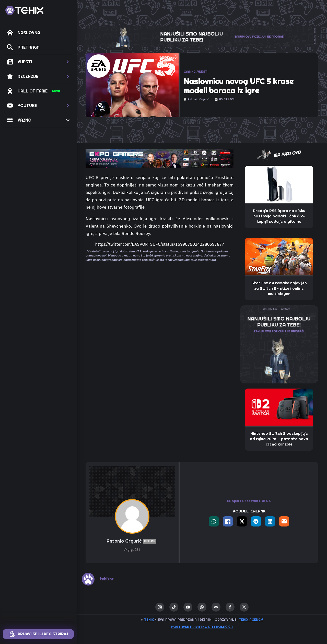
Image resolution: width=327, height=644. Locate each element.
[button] (38, 62)
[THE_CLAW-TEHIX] (202, 36)
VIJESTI (203, 72)
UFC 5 (266, 501)
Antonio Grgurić (132, 541)
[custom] (174, 607)
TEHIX (149, 619)
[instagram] (160, 607)
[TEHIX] (24, 10)
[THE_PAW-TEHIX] (279, 344)
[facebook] (230, 607)
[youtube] (188, 607)
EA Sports (235, 501)
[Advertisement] (160, 308)
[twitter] (244, 607)
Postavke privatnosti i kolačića (202, 627)
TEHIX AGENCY (251, 619)
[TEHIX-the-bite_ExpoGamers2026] (160, 158)
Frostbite (253, 501)
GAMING (190, 72)
